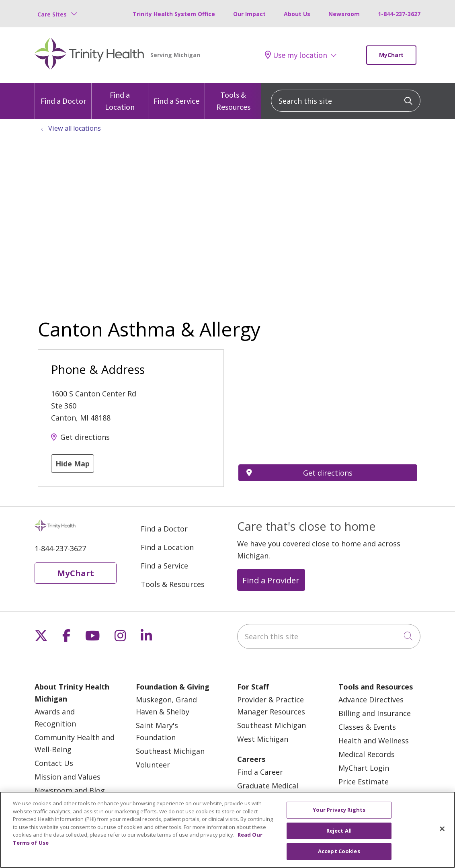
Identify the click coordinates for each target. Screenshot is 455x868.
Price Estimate (364, 782)
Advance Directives (371, 700)
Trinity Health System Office (174, 14)
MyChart (391, 55)
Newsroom (344, 14)
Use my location (296, 55)
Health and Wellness (374, 741)
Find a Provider (271, 580)
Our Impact (249, 14)
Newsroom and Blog (70, 790)
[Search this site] (346, 101)
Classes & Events (367, 727)
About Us (297, 14)
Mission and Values (68, 777)
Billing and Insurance (375, 713)
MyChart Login (364, 768)
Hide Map (73, 464)
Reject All (339, 831)
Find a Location (120, 97)
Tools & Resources (233, 97)
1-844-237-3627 (399, 14)
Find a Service (176, 94)
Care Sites (52, 14)
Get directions (85, 437)
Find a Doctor (63, 94)
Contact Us (54, 763)
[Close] (442, 829)
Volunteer (153, 765)
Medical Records (367, 754)
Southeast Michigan (170, 751)
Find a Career (260, 772)
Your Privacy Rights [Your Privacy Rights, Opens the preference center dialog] (339, 810)
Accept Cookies (339, 851)
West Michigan (263, 739)
